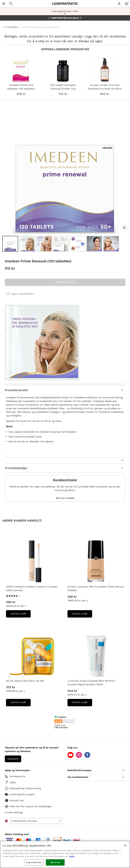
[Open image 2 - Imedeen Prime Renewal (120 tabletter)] (27, 244)
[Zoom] (124, 228)
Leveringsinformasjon (20, 794)
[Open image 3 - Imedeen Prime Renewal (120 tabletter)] (44, 244)
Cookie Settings (14, 812)
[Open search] (11, 4)
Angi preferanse (34, 862)
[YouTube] (70, 757)
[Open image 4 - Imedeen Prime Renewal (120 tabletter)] (61, 244)
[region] (65, 854)
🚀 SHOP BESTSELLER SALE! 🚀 (65, 18)
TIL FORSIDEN (11, 27)
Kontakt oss (14, 800)
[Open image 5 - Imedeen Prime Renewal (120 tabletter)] (78, 244)
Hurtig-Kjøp (21, 615)
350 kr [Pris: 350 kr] (11, 602)
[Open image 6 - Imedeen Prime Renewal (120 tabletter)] (94, 244)
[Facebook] (87, 757)
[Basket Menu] (126, 4)
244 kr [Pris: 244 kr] (72, 691)
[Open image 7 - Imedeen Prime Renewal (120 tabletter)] (111, 244)
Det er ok (55, 862)
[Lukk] (125, 846)
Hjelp (10, 782)
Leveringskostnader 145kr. (65, 11)
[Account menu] (119, 4)
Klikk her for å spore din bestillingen (29, 806)
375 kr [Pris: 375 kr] (11, 687)
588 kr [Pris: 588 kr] (72, 597)
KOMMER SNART (65, 282)
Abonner (13, 759)
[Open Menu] (4, 4)
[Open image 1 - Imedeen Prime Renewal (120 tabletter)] (10, 244)
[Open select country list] (36, 821)
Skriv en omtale (65, 498)
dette (72, 856)
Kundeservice (15, 776)
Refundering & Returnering (23, 788)
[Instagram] (79, 757)
